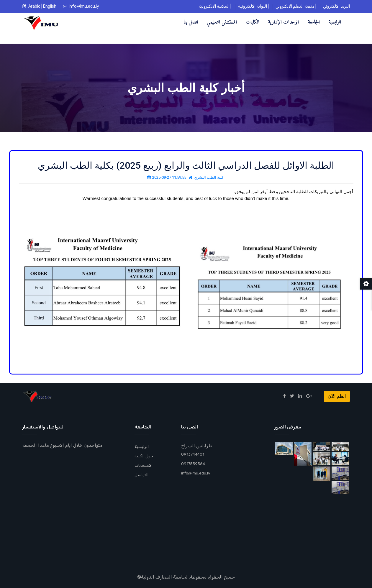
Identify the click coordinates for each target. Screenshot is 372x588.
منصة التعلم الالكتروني (295, 6)
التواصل (142, 475)
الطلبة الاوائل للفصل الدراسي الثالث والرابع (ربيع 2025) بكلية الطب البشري (186, 165)
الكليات (253, 22)
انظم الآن (337, 396)
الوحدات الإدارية (283, 22)
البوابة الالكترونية (253, 6)
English (50, 6)
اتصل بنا (191, 22)
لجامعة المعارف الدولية (164, 577)
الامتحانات (145, 465)
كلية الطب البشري (206, 177)
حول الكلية (145, 456)
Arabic (34, 6)
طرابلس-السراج (197, 446)
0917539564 (194, 464)
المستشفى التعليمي (222, 22)
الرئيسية (335, 22)
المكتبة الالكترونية (214, 6)
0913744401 (193, 454)
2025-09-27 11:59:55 (167, 177)
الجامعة (314, 22)
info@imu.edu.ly (81, 6)
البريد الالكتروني (336, 6)
